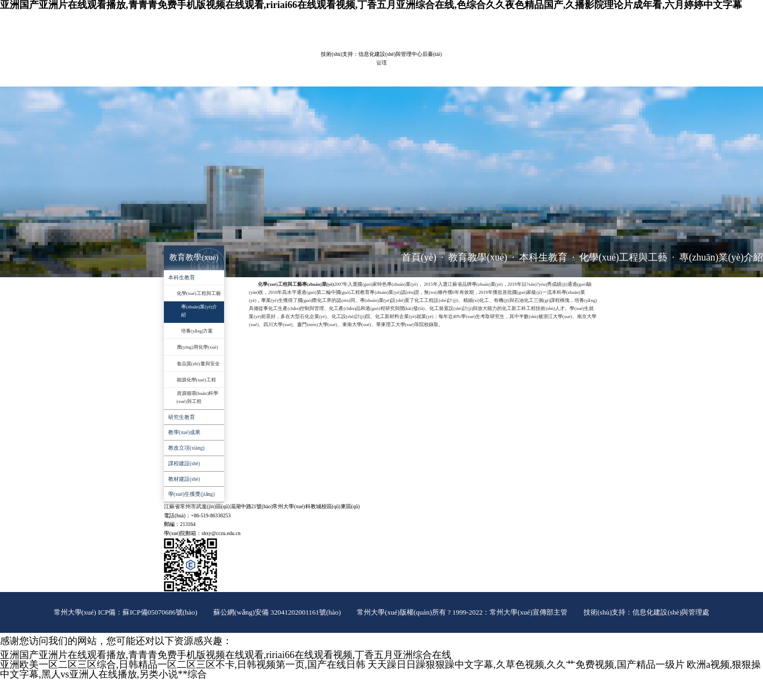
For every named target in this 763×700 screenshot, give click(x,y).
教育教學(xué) (280, 60)
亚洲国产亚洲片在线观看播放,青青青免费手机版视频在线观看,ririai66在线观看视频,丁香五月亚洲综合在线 (226, 655)
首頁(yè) (419, 257)
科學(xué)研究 (329, 60)
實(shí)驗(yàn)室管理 (387, 60)
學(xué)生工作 (538, 60)
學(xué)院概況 (184, 60)
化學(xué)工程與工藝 (623, 257)
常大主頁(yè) (526, 19)
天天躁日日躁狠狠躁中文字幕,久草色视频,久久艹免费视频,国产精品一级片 (526, 665)
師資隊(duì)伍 (232, 60)
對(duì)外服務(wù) (235, 78)
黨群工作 (495, 60)
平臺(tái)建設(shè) (448, 60)
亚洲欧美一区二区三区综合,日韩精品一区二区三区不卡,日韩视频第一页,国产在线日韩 (183, 665)
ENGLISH (554, 19)
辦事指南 (283, 78)
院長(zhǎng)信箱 (585, 19)
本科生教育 (543, 257)
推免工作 (319, 78)
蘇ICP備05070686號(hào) (160, 612)
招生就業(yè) (182, 78)
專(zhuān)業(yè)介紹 (721, 257)
